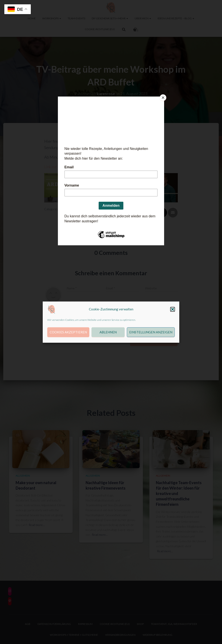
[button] (173, 309)
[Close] (163, 98)
